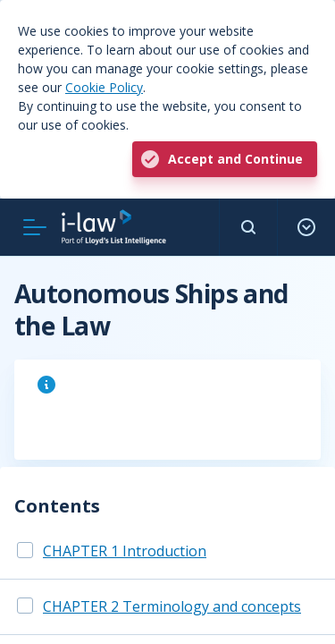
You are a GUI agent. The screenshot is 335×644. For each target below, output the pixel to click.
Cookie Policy (104, 87)
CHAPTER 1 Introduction (125, 551)
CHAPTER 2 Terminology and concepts (172, 606)
